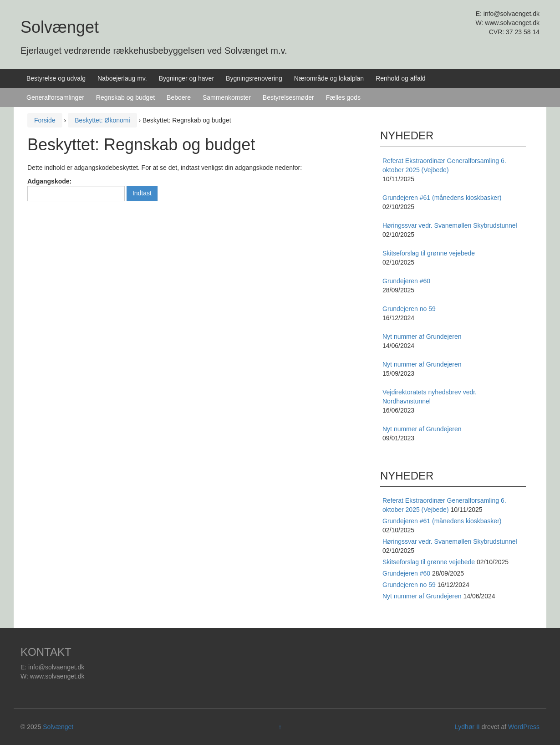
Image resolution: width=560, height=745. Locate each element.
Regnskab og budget (125, 97)
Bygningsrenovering (254, 78)
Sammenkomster (227, 97)
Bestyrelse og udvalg (56, 78)
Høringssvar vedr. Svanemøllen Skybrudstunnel (450, 541)
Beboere (179, 97)
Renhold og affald (401, 78)
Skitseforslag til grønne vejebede (429, 562)
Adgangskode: (76, 189)
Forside (45, 120)
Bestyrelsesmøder (288, 97)
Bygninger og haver (186, 78)
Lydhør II (467, 727)
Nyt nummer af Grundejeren (422, 596)
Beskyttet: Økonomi (102, 120)
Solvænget (60, 27)
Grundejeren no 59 (409, 585)
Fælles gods (343, 97)
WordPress (524, 727)
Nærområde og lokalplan (329, 78)
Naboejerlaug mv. (122, 78)
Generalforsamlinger (55, 97)
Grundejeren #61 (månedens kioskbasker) (442, 521)
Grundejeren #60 (406, 573)
